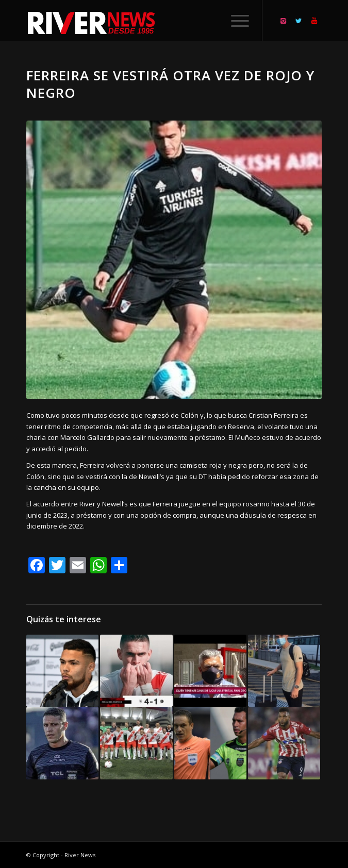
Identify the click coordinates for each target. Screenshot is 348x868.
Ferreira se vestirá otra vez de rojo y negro (170, 84)
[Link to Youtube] (314, 21)
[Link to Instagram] (283, 21)
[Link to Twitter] (299, 21)
